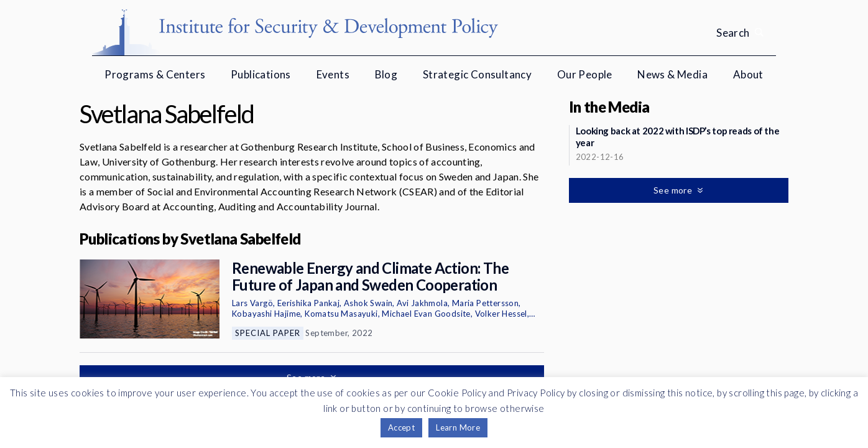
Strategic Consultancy (477, 74)
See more (674, 190)
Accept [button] (401, 427)
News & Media (672, 74)
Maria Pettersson (485, 303)
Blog (386, 74)
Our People (585, 74)
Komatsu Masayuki (341, 314)
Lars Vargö (252, 303)
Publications (261, 74)
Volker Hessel (501, 314)
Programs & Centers (155, 74)
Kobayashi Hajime (266, 314)
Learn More (458, 427)
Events (333, 74)
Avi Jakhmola (422, 303)
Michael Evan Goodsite (426, 314)
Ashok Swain (368, 303)
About (748, 74)
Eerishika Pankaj (308, 303)
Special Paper (268, 333)
